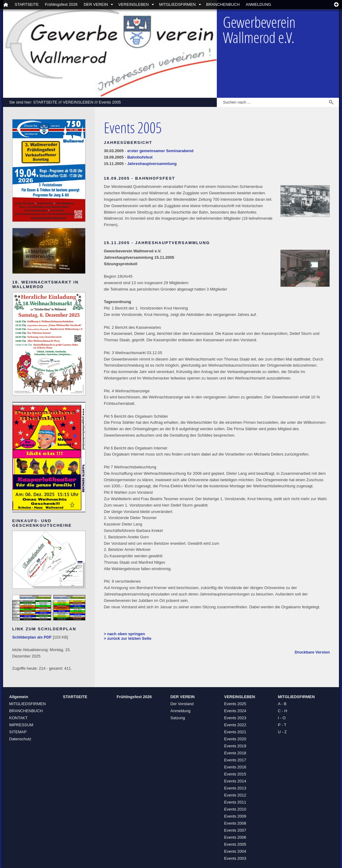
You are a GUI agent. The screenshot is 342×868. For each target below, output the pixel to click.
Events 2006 (235, 837)
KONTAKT (18, 718)
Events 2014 (235, 781)
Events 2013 (235, 788)
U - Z (282, 732)
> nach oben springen (124, 634)
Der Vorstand (182, 704)
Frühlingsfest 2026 (61, 4)
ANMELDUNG (258, 4)
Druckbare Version (312, 652)
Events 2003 (235, 858)
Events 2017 (235, 760)
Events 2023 (235, 718)
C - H (282, 711)
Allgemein (19, 697)
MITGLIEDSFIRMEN (177, 4)
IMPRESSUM (21, 725)
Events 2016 (235, 767)
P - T (282, 725)
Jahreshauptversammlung (152, 164)
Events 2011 (235, 802)
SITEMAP (18, 732)
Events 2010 (235, 809)
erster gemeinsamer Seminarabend (160, 151)
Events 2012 (235, 795)
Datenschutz (20, 739)
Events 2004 (235, 851)
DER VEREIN (96, 4)
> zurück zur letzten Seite (128, 638)
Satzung (178, 718)
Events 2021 (235, 732)
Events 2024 (235, 711)
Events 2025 (235, 704)
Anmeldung (180, 711)
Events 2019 (235, 746)
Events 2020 (235, 739)
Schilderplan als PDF (32, 637)
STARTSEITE (27, 4)
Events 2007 (235, 830)
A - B (282, 704)
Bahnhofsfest (140, 157)
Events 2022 (235, 725)
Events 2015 (235, 774)
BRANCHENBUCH (223, 4)
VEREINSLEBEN (133, 4)
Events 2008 (235, 823)
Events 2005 (110, 102)
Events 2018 (235, 753)
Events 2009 (235, 816)
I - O (282, 718)
